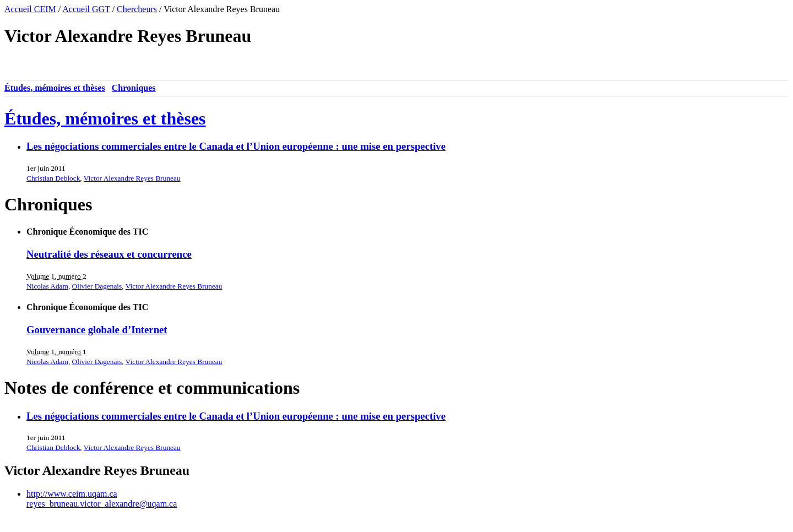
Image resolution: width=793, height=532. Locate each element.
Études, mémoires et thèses (55, 88)
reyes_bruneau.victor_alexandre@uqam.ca (102, 504)
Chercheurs (137, 9)
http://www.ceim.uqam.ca (72, 494)
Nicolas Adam (47, 286)
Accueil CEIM (30, 9)
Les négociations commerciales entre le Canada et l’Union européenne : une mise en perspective (236, 146)
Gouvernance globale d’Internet (97, 330)
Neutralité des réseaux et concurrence (109, 254)
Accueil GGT (86, 9)
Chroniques (134, 88)
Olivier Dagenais (97, 286)
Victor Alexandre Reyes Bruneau (132, 178)
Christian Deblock (53, 178)
